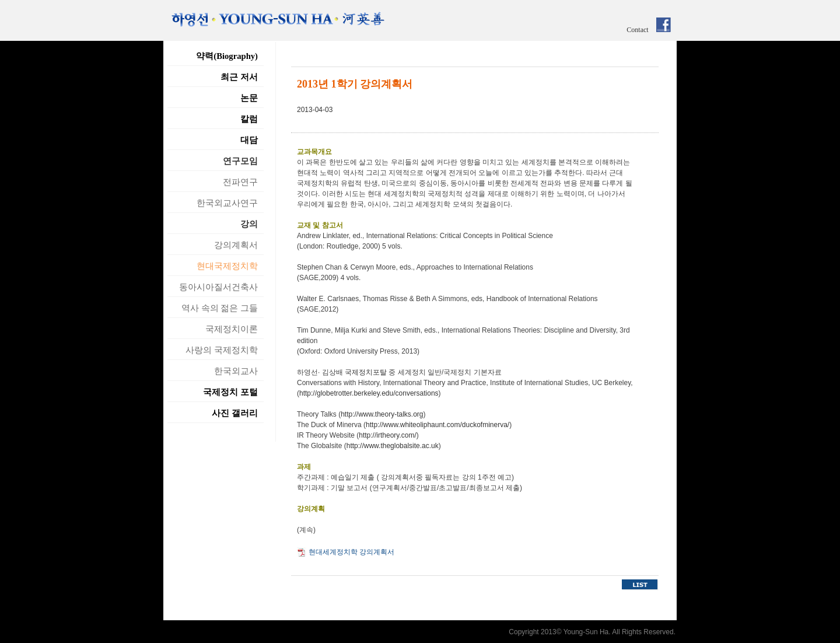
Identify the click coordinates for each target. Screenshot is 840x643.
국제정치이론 (232, 329)
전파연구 (240, 182)
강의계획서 (236, 245)
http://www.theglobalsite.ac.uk (393, 446)
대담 (249, 140)
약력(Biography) (227, 56)
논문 (249, 98)
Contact (637, 30)
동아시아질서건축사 (218, 287)
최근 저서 (239, 77)
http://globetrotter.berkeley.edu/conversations (369, 393)
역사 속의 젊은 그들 (220, 308)
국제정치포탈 (366, 372)
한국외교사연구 (227, 203)
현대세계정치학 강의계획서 (351, 552)
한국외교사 (236, 371)
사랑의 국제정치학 (222, 350)
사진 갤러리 (235, 413)
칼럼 (249, 119)
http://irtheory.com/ (387, 435)
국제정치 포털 (230, 392)
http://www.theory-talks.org (382, 414)
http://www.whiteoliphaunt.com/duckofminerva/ (437, 425)
